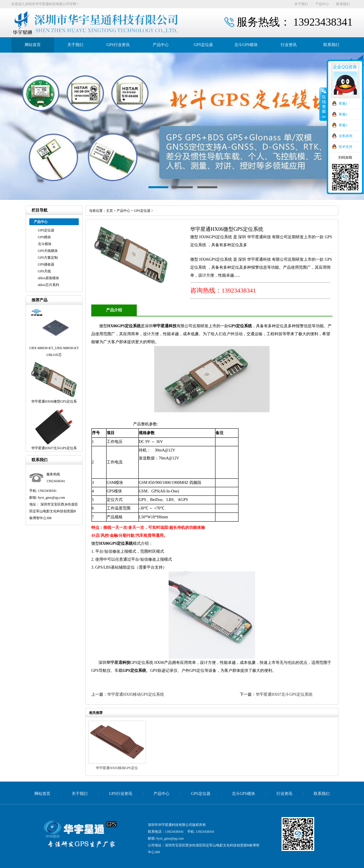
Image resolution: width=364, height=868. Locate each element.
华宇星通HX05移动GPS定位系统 (137, 694)
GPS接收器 (46, 264)
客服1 (343, 103)
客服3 (343, 125)
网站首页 (33, 45)
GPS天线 (44, 271)
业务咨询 (346, 136)
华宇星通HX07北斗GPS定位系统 (284, 694)
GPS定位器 (203, 45)
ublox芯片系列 (48, 285)
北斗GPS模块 (246, 45)
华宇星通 (114, 663)
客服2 (343, 114)
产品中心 (322, 4)
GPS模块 (44, 237)
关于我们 (301, 4)
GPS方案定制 (48, 258)
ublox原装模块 (48, 278)
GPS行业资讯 (118, 45)
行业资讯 (289, 45)
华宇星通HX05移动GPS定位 (117, 768)
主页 (109, 211)
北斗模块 (45, 244)
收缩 (323, 104)
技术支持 (346, 147)
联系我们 (343, 4)
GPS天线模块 (48, 251)
